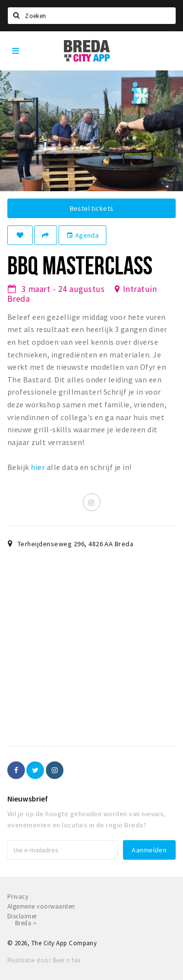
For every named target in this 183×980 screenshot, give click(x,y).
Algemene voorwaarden (41, 906)
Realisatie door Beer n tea (44, 960)
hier (38, 467)
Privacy (18, 897)
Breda (26, 923)
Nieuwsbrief (28, 799)
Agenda (82, 235)
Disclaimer (22, 916)
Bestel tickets (92, 208)
